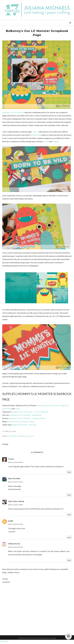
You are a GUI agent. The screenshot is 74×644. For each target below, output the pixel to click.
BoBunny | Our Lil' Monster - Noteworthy (26, 416)
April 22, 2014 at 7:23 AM (15, 483)
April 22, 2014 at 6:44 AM (15, 463)
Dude (4, 410)
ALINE (11, 522)
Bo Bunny (12, 437)
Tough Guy (64, 406)
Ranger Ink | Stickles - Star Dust (24, 426)
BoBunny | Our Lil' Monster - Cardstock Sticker (27, 419)
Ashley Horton (14, 545)
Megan (55, 141)
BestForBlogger (52, 639)
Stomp (17, 410)
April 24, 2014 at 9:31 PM (15, 548)
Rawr (35, 132)
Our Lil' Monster (53, 406)
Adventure (42, 406)
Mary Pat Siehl (14, 480)
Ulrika (46, 141)
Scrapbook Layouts (26, 437)
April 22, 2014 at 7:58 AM (15, 506)
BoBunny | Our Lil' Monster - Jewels (21, 423)
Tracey (11, 460)
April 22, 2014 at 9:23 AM (15, 525)
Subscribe (4, 642)
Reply (69, 473)
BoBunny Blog (35, 135)
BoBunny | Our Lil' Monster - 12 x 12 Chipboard (30, 413)
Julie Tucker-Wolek (16, 502)
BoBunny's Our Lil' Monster (13, 112)
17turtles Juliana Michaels (31, 639)
